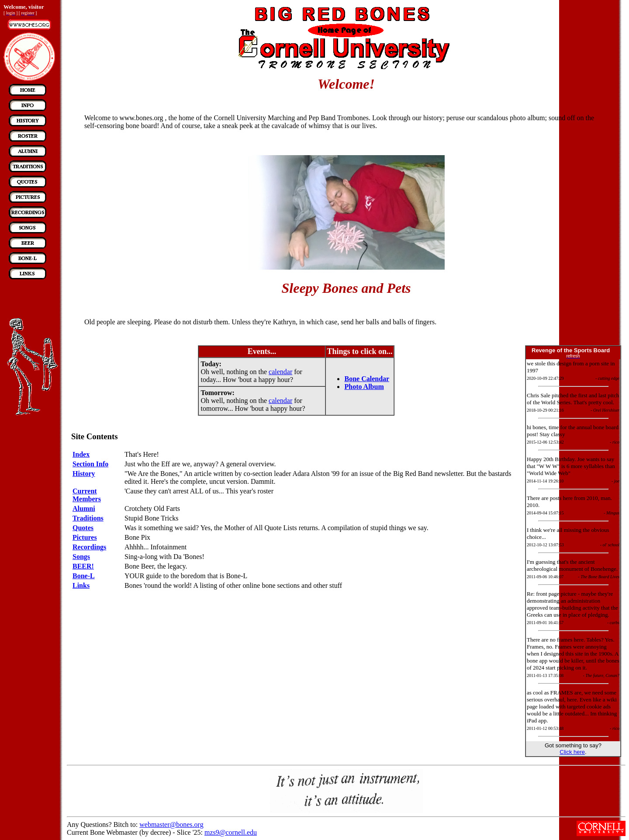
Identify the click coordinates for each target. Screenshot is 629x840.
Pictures (85, 537)
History (84, 474)
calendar (280, 372)
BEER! (83, 566)
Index (81, 454)
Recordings (89, 547)
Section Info (90, 464)
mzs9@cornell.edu (231, 832)
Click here (572, 752)
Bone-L (84, 576)
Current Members (87, 495)
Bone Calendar (367, 379)
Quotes (83, 528)
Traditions (88, 518)
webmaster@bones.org (171, 824)
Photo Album (364, 387)
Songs (81, 557)
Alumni (84, 509)
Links (81, 585)
